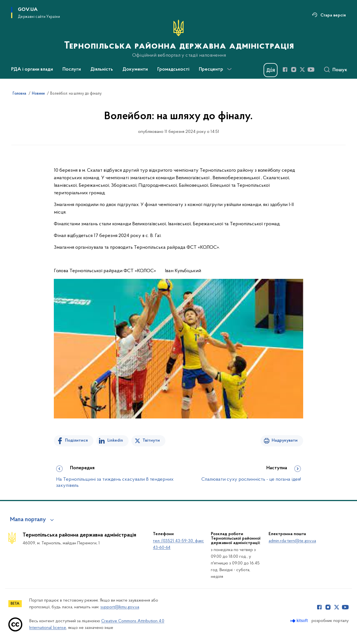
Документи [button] (135, 70)
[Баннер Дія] (271, 70)
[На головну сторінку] (178, 39)
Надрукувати (285, 440)
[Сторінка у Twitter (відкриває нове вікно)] (302, 70)
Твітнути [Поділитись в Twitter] (151, 440)
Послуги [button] (72, 70)
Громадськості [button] (173, 70)
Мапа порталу (28, 520)
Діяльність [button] (102, 70)
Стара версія (333, 15)
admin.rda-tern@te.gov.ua (292, 541)
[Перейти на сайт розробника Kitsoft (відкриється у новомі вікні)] (300, 621)
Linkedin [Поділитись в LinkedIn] (115, 440)
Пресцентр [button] (211, 70)
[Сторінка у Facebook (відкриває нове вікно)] (285, 70)
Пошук (340, 70)
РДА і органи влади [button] (32, 70)
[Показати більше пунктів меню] (229, 69)
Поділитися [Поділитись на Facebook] (76, 440)
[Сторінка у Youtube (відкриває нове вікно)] (311, 70)
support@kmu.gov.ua (120, 607)
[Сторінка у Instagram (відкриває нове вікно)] (294, 70)
